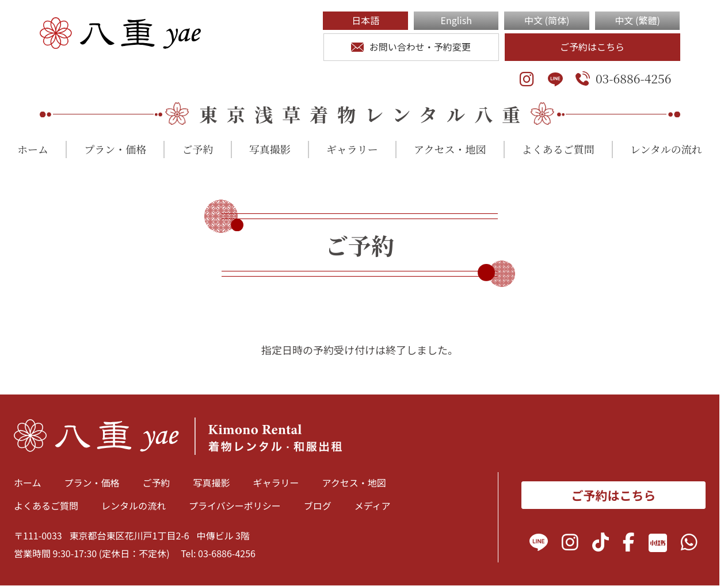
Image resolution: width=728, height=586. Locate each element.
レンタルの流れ (666, 149)
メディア (373, 505)
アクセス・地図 (450, 149)
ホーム (33, 149)
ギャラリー (352, 149)
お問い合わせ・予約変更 (411, 47)
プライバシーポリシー (235, 505)
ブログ (318, 505)
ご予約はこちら (592, 47)
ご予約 (197, 149)
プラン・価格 (115, 149)
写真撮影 (270, 149)
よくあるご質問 (558, 149)
